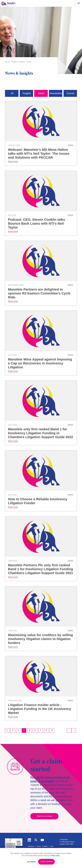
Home (7, 62)
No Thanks (31, 862)
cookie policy (55, 856)
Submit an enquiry (44, 816)
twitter (36, 840)
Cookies (45, 846)
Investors (31, 846)
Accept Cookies (46, 862)
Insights (27, 93)
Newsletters (56, 93)
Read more (13, 162)
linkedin (29, 840)
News (41, 93)
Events (71, 93)
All (12, 93)
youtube (42, 840)
